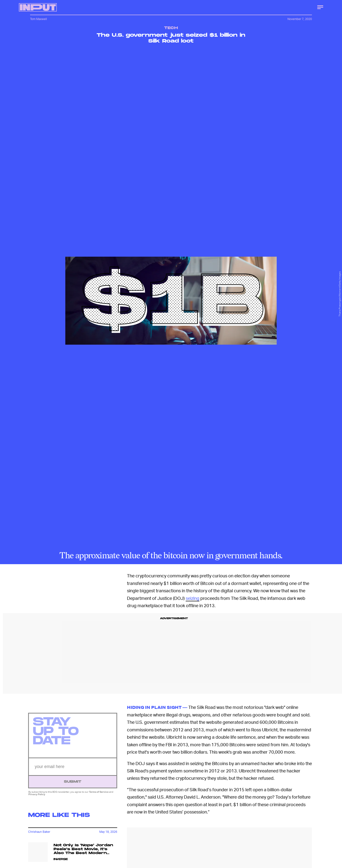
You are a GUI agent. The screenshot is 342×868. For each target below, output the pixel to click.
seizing (193, 598)
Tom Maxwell (39, 19)
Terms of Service (99, 794)
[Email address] (73, 769)
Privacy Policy (37, 797)
